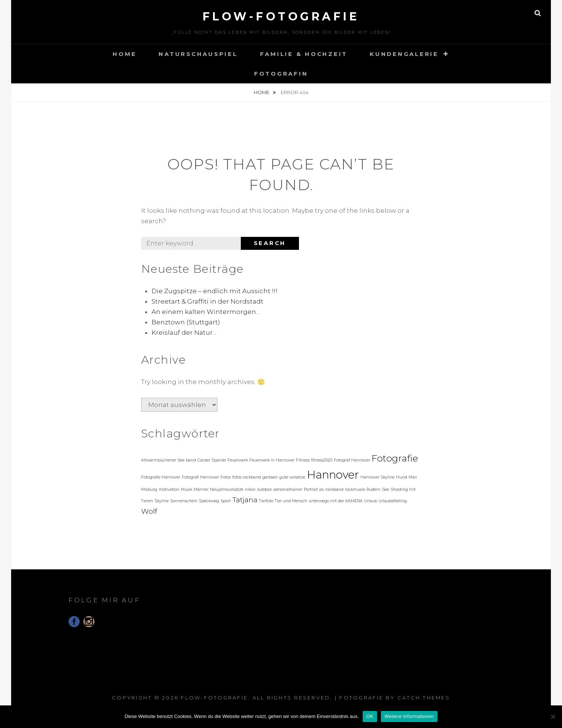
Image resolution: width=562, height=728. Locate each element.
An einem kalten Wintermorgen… (206, 312)
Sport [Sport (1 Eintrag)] (226, 501)
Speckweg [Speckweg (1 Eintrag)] (209, 501)
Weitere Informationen (409, 716)
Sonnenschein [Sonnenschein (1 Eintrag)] (184, 501)
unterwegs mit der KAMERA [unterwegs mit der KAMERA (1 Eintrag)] (336, 501)
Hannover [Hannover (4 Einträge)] (333, 475)
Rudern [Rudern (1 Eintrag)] (373, 489)
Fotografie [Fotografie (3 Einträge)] (395, 458)
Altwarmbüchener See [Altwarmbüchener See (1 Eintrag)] (163, 460)
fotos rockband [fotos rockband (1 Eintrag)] (247, 477)
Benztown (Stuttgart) (186, 322)
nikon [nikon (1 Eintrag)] (250, 489)
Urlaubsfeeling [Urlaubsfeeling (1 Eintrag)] (393, 501)
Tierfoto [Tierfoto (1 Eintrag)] (266, 501)
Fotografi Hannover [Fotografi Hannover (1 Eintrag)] (200, 477)
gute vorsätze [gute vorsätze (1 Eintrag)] (292, 477)
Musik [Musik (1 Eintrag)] (187, 489)
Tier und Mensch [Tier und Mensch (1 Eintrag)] (291, 501)
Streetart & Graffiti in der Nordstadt (207, 301)
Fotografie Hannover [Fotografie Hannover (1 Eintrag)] (161, 477)
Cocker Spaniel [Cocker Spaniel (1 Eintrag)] (212, 460)
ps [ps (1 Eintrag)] (322, 489)
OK (370, 716)
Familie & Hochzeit (304, 54)
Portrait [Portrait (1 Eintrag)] (311, 489)
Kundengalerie (404, 54)
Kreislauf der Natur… (184, 332)
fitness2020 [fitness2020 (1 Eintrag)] (322, 460)
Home (124, 54)
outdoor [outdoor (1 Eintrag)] (265, 489)
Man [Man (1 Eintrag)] (413, 477)
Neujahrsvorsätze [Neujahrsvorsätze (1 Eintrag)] (227, 489)
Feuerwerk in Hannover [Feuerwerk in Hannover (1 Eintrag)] (272, 460)
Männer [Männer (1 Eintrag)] (201, 489)
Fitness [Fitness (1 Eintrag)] (303, 460)
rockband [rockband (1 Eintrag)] (334, 489)
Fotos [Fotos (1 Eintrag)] (226, 477)
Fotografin (281, 74)
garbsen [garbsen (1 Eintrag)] (270, 477)
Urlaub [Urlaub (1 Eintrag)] (371, 501)
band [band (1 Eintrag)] (191, 460)
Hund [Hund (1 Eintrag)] (402, 477)
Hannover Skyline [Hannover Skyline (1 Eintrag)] (378, 477)
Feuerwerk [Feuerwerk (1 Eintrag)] (238, 460)
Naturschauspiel (198, 54)
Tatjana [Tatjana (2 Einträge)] (245, 500)
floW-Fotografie (281, 16)
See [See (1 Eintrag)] (385, 489)
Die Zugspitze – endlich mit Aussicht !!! (215, 291)
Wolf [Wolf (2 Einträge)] (149, 511)
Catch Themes (424, 698)
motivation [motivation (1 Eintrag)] (169, 489)
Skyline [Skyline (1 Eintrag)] (162, 501)
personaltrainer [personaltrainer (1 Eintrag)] (288, 489)
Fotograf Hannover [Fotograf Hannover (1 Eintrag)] (352, 460)
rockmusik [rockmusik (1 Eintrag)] (355, 489)
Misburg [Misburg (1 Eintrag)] (149, 489)
